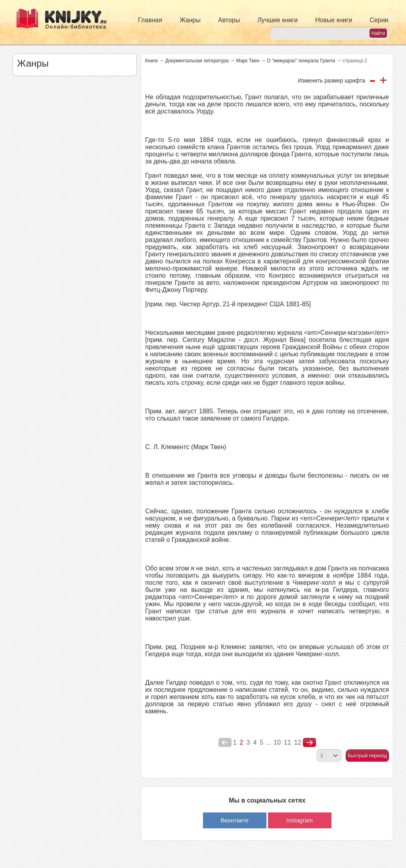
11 (287, 742)
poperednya (225, 743)
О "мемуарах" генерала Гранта (301, 61)
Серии (379, 20)
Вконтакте (235, 820)
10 (277, 742)
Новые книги (334, 20)
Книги (151, 61)
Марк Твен (248, 61)
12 (298, 742)
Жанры (190, 20)
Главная (150, 20)
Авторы (229, 20)
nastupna (309, 743)
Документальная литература (197, 61)
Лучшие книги (278, 20)
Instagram (300, 820)
